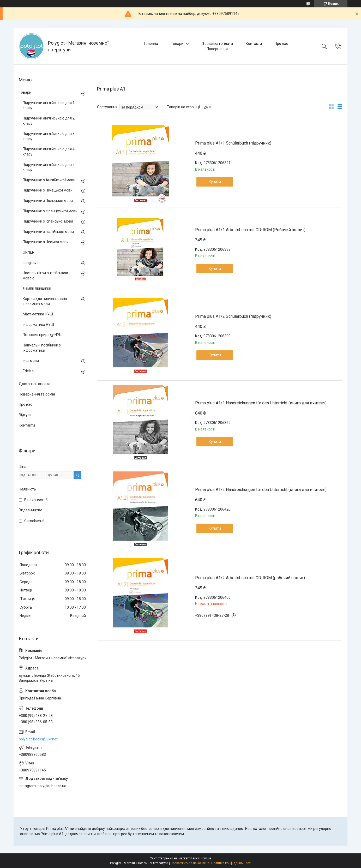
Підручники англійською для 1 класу (49, 105)
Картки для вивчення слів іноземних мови (45, 301)
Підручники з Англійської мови (49, 180)
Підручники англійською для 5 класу (49, 167)
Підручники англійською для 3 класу (49, 136)
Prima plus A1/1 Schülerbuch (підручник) (233, 143)
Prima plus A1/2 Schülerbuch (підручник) (233, 316)
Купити (215, 182)
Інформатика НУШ (38, 325)
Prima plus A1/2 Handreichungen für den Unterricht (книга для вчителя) (261, 490)
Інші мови (31, 361)
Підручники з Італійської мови (48, 232)
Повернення (217, 49)
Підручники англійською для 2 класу (49, 121)
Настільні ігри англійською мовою (45, 276)
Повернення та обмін (37, 394)
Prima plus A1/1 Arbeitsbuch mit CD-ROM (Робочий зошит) (250, 230)
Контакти (254, 44)
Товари (177, 44)
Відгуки (25, 415)
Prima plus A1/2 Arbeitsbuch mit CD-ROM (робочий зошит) (250, 578)
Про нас (281, 44)
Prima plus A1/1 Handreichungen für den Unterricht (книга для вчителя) (261, 403)
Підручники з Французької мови (50, 211)
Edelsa (28, 371)
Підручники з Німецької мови (48, 190)
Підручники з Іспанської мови (48, 221)
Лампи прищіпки (37, 288)
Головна (151, 44)
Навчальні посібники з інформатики (42, 348)
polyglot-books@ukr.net (38, 739)
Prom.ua (206, 858)
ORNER (29, 252)
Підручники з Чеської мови (46, 242)
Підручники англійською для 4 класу (49, 152)
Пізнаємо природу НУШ (43, 335)
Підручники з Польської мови (48, 201)
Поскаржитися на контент (190, 863)
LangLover (31, 263)
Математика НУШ (38, 314)
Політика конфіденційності (231, 863)
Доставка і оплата (217, 44)
